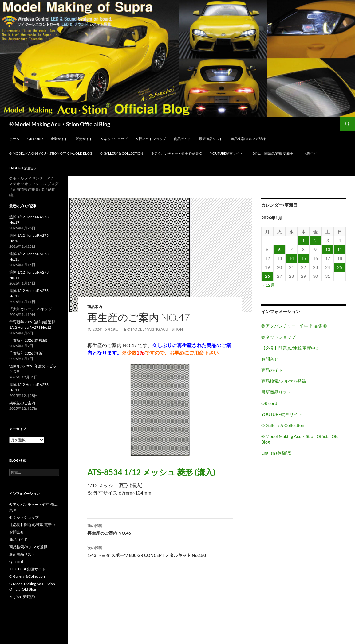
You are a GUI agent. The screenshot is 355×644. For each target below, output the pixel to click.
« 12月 (269, 285)
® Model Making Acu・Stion (155, 329)
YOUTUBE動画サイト (227, 153)
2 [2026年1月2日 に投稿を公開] (315, 241)
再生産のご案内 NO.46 (160, 529)
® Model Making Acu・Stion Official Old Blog (51, 153)
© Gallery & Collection (122, 153)
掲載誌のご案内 (22, 403)
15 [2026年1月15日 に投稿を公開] (303, 258)
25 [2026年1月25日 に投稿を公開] (340, 267)
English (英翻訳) (22, 168)
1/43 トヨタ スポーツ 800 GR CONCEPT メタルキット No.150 (160, 551)
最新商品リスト (211, 139)
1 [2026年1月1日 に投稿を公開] (303, 241)
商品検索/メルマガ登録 (248, 139)
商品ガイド (182, 139)
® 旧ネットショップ (151, 139)
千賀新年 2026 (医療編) (28, 340)
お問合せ (310, 153)
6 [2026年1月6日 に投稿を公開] (279, 249)
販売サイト (84, 139)
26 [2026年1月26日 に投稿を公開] (267, 276)
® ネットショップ (114, 139)
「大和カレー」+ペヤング (31, 309)
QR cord (35, 139)
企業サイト (59, 139)
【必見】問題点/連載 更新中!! (273, 153)
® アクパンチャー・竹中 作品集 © (177, 153)
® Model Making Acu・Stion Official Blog (60, 124)
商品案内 (95, 307)
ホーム (14, 139)
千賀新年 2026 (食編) (26, 353)
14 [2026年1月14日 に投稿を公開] (291, 258)
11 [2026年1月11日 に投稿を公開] (340, 249)
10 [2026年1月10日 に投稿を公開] (328, 249)
